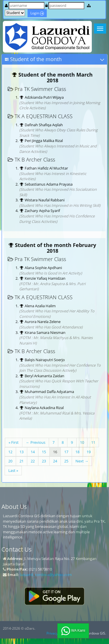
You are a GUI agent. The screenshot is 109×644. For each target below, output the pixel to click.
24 (55, 461)
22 (33, 461)
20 (10, 461)
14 (33, 452)
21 (22, 461)
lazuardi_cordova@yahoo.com (46, 575)
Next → (82, 461)
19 (89, 452)
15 (44, 452)
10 (82, 442)
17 (66, 452)
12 (10, 452)
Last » (13, 470)
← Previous (36, 442)
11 (93, 442)
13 (22, 452)
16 (55, 452)
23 (44, 461)
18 (77, 452)
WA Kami (73, 631)
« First (14, 442)
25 (66, 461)
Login (37, 13)
